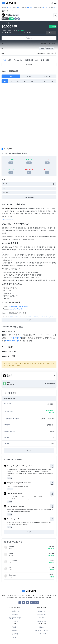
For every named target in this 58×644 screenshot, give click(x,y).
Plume (11, 554)
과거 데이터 (29, 60)
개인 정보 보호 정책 (15, 618)
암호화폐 (4, 11)
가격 (11, 76)
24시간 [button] (51, 32)
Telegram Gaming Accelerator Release (18, 483)
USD (5, 149)
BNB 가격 (42, 618)
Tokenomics (18, 60)
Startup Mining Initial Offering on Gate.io (19, 466)
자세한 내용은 (29, 197)
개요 (4, 60)
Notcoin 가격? (8, 331)
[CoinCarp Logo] (9, 3)
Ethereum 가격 (42, 615)
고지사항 (15, 621)
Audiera (11, 546)
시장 (10, 60)
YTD (45, 81)
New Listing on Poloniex (13, 493)
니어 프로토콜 (13, 561)
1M (18, 81)
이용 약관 (15, 615)
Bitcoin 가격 (42, 611)
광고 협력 (15, 627)
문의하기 (15, 634)
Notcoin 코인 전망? (10, 356)
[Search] (52, 3)
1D (5, 81)
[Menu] (55, 3)
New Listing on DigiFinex (14, 506)
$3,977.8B (29, 7)
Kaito (10, 568)
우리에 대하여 (15, 611)
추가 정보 (29, 38)
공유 (28, 65)
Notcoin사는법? (9, 347)
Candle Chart (47, 76)
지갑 (48, 60)
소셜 (42, 60)
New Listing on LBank (13, 519)
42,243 (9, 7)
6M (32, 81)
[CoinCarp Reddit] (28, 603)
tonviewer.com (8, 220)
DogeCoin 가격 (42, 621)
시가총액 (29, 76)
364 (18, 7)
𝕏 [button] (16, 19)
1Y (38, 81)
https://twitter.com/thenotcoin (18, 306)
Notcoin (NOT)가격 (14, 338)
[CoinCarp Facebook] (24, 603)
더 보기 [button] (29, 450)
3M (25, 81)
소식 (37, 60)
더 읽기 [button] (29, 320)
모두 (53, 81)
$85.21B (45, 7)
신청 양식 (15, 630)
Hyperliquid (12, 575)
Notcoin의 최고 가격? (11, 352)
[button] (19, 19)
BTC (11, 149)
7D (12, 81)
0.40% (53, 27)
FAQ (15, 637)
